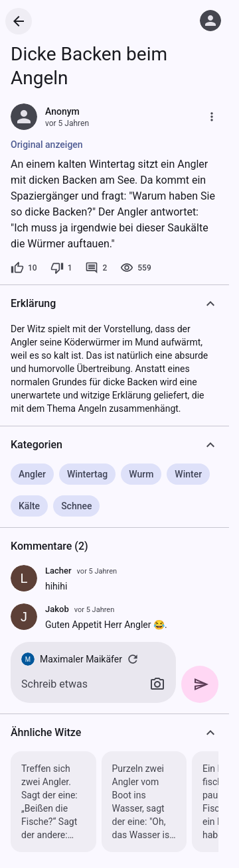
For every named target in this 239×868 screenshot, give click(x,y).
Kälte (29, 506)
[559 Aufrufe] (135, 268)
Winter (188, 474)
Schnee (76, 506)
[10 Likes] (24, 268)
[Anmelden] (210, 21)
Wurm (141, 474)
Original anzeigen (47, 145)
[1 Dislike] (61, 268)
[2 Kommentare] (96, 268)
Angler (32, 474)
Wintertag (87, 474)
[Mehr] (212, 117)
